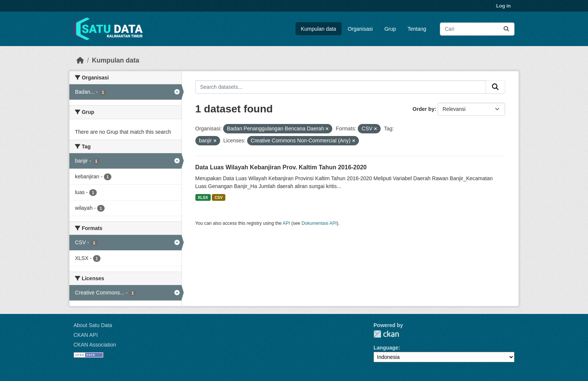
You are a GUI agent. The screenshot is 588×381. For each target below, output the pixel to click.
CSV (219, 197)
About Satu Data (93, 325)
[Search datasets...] (477, 29)
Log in (503, 6)
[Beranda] (80, 60)
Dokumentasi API (319, 223)
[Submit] (506, 29)
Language (386, 348)
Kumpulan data (318, 29)
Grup (390, 29)
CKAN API (86, 335)
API (286, 223)
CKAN (386, 334)
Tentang (417, 29)
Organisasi (360, 29)
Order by (423, 109)
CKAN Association (95, 345)
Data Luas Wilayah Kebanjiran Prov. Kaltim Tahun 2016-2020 (281, 167)
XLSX (203, 197)
